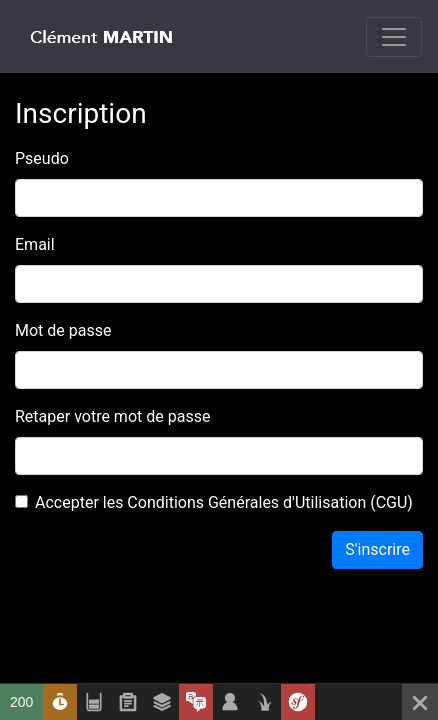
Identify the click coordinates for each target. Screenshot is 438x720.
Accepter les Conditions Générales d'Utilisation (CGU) (224, 502)
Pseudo (42, 158)
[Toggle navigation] (394, 37)
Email (35, 244)
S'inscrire (377, 549)
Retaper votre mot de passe (112, 416)
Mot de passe (63, 330)
